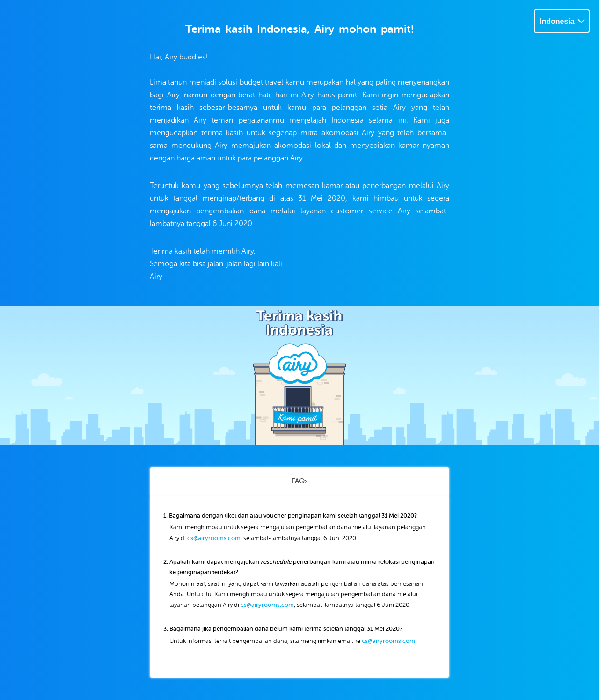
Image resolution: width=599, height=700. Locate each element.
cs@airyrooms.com (214, 538)
